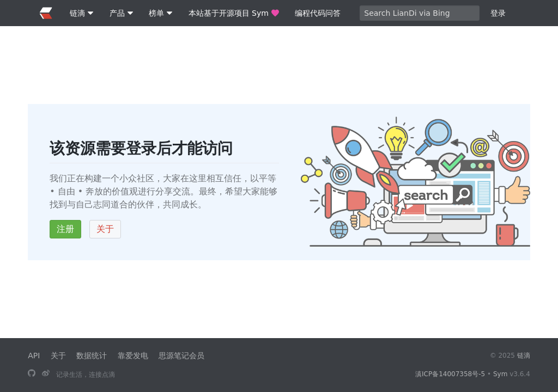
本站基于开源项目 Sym (234, 13)
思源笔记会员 (181, 356)
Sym (500, 374)
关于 (105, 229)
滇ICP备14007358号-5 (450, 374)
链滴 (524, 356)
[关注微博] (46, 374)
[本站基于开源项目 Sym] (32, 374)
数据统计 (92, 356)
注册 (65, 229)
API (34, 356)
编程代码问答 (318, 13)
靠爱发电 (133, 356)
